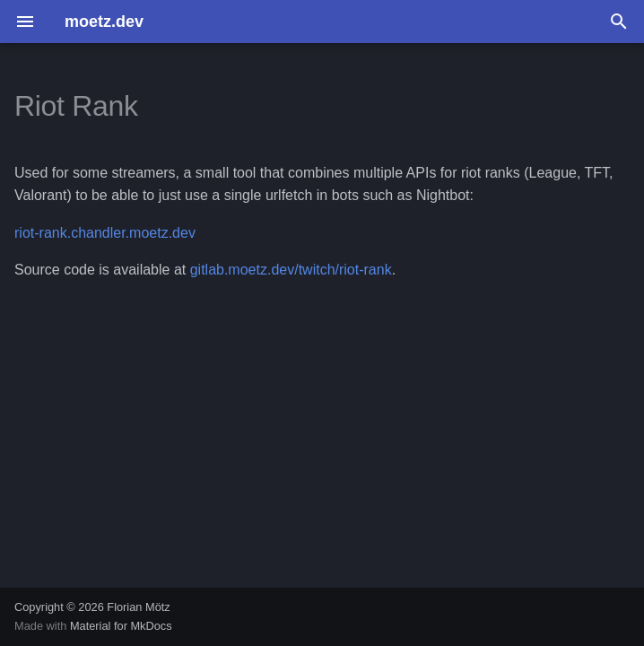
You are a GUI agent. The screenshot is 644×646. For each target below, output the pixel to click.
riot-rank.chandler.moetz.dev (105, 233)
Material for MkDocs (121, 626)
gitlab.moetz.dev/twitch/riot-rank (291, 270)
